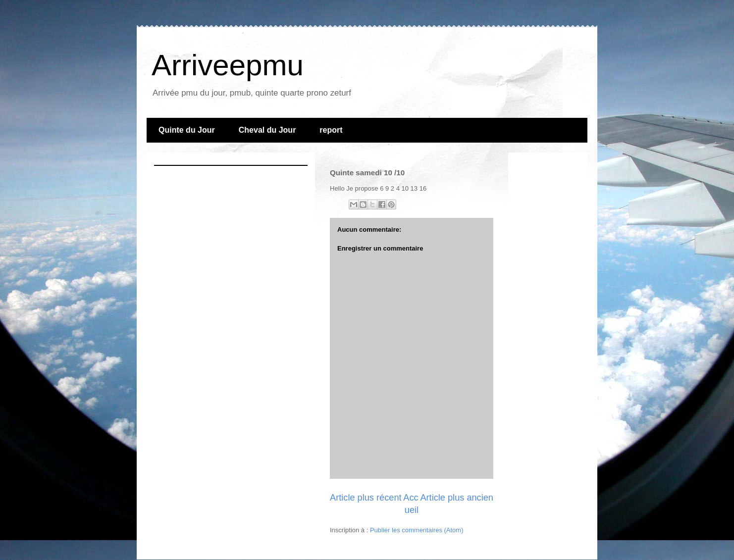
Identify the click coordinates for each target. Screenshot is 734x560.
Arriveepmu (228, 65)
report (331, 130)
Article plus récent (366, 498)
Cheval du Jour (267, 130)
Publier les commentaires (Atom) (417, 530)
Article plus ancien (457, 498)
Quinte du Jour (187, 130)
